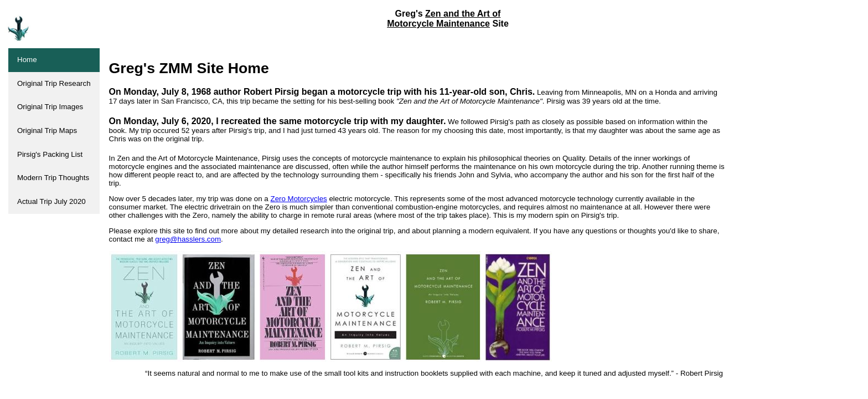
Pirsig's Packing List (50, 154)
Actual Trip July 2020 (51, 201)
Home (27, 60)
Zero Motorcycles (299, 199)
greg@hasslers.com (188, 239)
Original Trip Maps (47, 131)
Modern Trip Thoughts (53, 178)
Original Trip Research (54, 83)
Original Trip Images (50, 107)
